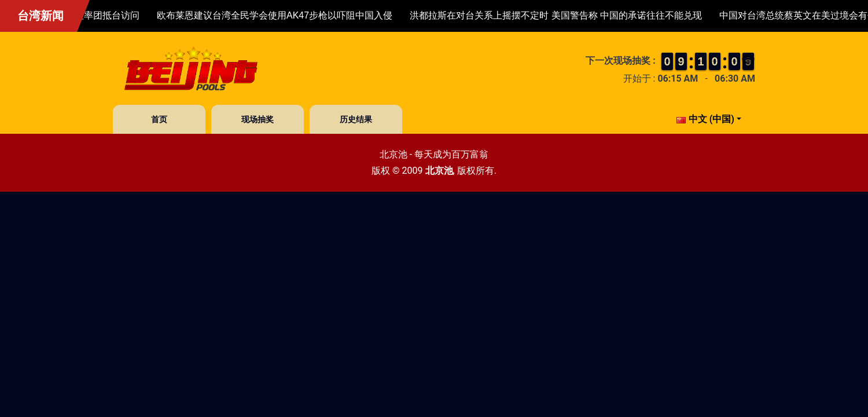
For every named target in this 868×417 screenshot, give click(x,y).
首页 (159, 119)
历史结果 (356, 119)
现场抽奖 (258, 119)
